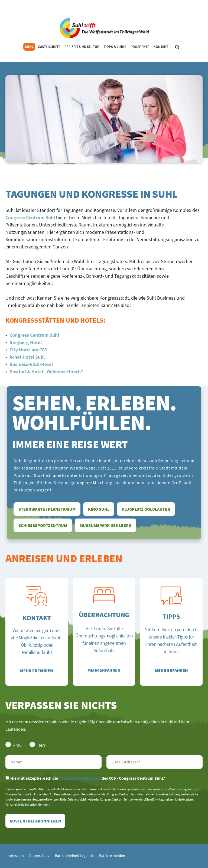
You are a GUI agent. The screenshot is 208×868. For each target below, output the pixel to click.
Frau (14, 745)
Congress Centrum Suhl (30, 217)
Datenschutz (39, 856)
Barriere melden (112, 856)
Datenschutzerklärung (80, 778)
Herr (38, 745)
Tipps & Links (115, 47)
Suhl (29, 47)
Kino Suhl (99, 509)
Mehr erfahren (37, 671)
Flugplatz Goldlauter (146, 509)
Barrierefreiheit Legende (74, 856)
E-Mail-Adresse (155, 762)
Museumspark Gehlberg (105, 525)
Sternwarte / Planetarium (47, 509)
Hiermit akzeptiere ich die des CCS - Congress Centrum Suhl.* (85, 778)
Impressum (15, 856)
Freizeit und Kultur (82, 47)
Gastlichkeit (49, 47)
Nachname (53, 762)
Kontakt (161, 47)
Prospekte (140, 47)
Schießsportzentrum (43, 525)
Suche (177, 47)
